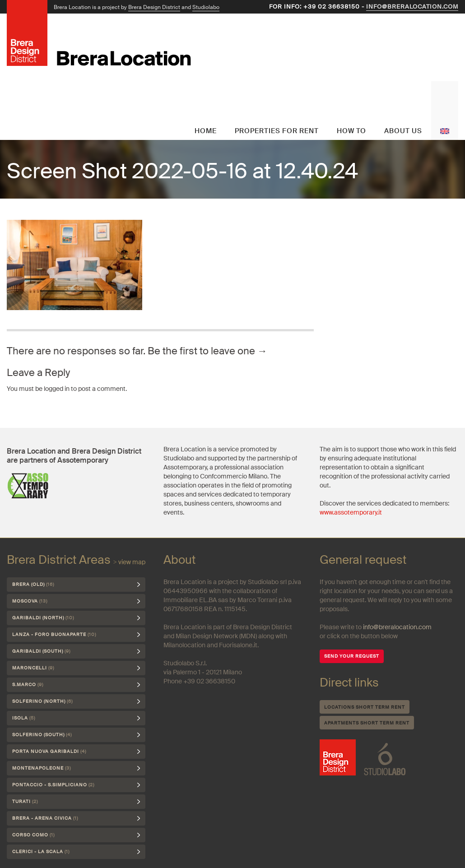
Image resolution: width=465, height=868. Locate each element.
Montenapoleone (42, 768)
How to (351, 131)
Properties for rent (277, 131)
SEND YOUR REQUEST (352, 656)
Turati (25, 801)
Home (206, 131)
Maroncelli (33, 668)
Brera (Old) (33, 584)
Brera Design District (154, 7)
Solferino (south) (42, 735)
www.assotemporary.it (351, 512)
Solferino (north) (42, 701)
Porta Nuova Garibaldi (49, 751)
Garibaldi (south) (41, 651)
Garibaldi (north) (43, 618)
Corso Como (33, 835)
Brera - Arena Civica (45, 818)
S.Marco (28, 685)
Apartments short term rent (367, 723)
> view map (129, 562)
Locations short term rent (365, 707)
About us (403, 131)
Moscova (30, 601)
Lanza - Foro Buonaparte (54, 634)
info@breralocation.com (412, 7)
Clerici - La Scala (41, 852)
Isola (24, 718)
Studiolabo (206, 7)
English (445, 111)
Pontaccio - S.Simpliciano (53, 785)
